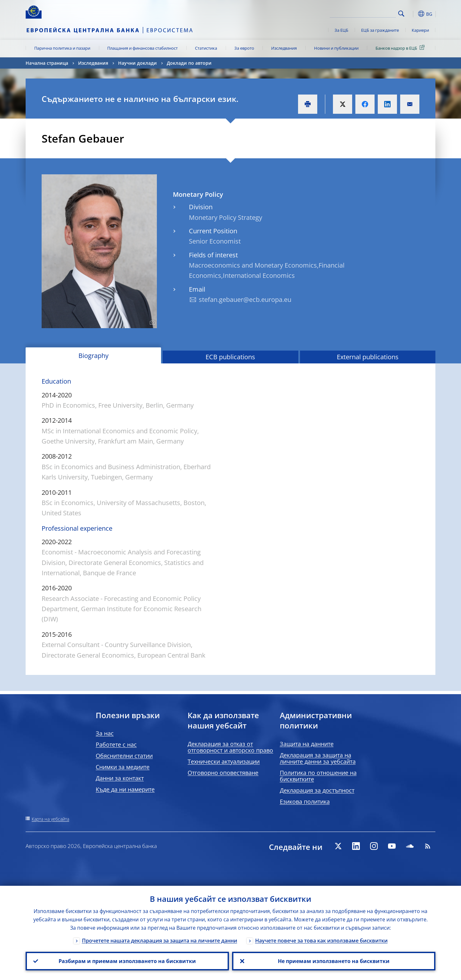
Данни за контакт (120, 778)
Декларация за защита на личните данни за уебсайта (318, 758)
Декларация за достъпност (317, 790)
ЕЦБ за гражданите (380, 30)
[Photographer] (152, 323)
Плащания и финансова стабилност (142, 48)
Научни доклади (137, 63)
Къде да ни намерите (125, 789)
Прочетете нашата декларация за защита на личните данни (160, 941)
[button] (413, 14)
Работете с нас (116, 744)
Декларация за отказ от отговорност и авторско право (230, 747)
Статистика (206, 48)
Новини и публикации (336, 48)
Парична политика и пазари (62, 48)
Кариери (420, 30)
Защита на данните (307, 744)
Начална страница (47, 63)
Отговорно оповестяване (223, 773)
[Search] (364, 13)
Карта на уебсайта (50, 819)
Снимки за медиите (123, 767)
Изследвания (284, 48)
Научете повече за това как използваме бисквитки (321, 941)
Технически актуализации (224, 761)
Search (401, 14)
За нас (105, 733)
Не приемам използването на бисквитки (334, 961)
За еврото (244, 48)
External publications (368, 357)
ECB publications (230, 357)
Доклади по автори (189, 63)
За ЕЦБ (341, 30)
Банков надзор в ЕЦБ (401, 48)
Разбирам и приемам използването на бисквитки (127, 961)
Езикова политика (305, 801)
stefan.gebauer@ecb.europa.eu (245, 299)
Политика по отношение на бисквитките (318, 776)
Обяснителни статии (124, 756)
